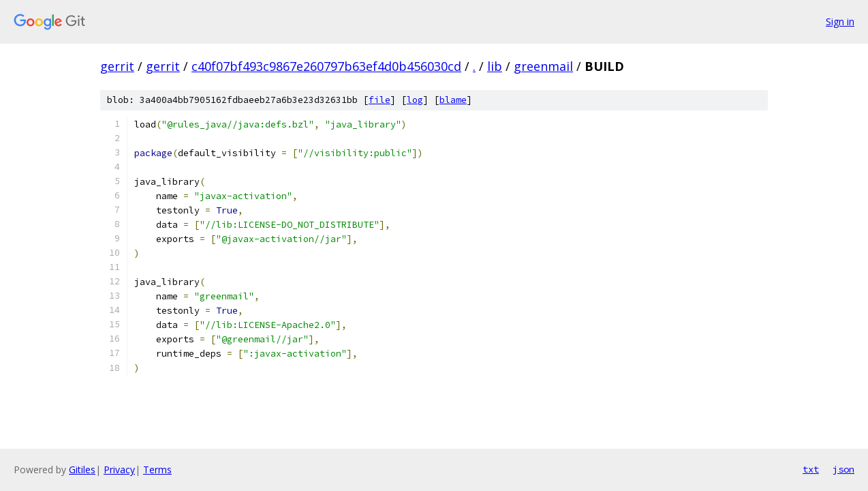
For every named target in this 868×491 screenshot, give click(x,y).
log (415, 100)
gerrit (117, 66)
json (843, 469)
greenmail (543, 66)
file (379, 100)
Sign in (840, 21)
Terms (157, 470)
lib (495, 66)
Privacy (119, 470)
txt (811, 469)
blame (453, 100)
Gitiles (82, 470)
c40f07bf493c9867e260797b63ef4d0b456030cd (326, 66)
